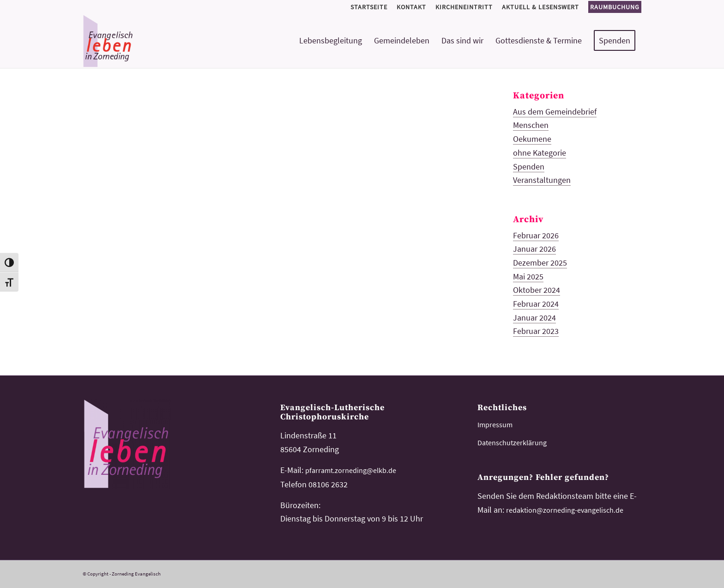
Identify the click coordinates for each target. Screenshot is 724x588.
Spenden (529, 167)
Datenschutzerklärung (512, 443)
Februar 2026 (536, 235)
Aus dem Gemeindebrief (555, 112)
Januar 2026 (534, 249)
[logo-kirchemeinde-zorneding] (141, 41)
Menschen (531, 125)
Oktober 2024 (537, 290)
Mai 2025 (528, 276)
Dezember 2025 (540, 263)
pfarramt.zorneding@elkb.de (351, 470)
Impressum (495, 424)
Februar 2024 (536, 304)
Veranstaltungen (542, 180)
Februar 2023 (536, 331)
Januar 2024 (534, 318)
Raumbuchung (615, 7)
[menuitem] (369, 7)
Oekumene (532, 139)
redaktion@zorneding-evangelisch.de (565, 510)
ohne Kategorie (540, 153)
